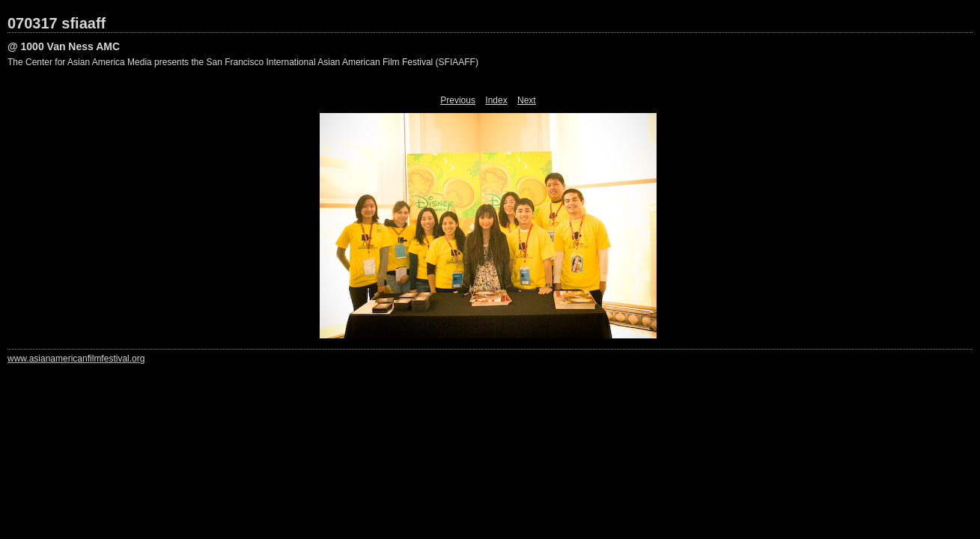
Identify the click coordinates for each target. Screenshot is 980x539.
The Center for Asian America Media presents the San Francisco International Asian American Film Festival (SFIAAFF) (243, 62)
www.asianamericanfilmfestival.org (76, 359)
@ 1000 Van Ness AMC (64, 46)
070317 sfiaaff (57, 23)
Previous (458, 100)
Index (496, 100)
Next (527, 100)
